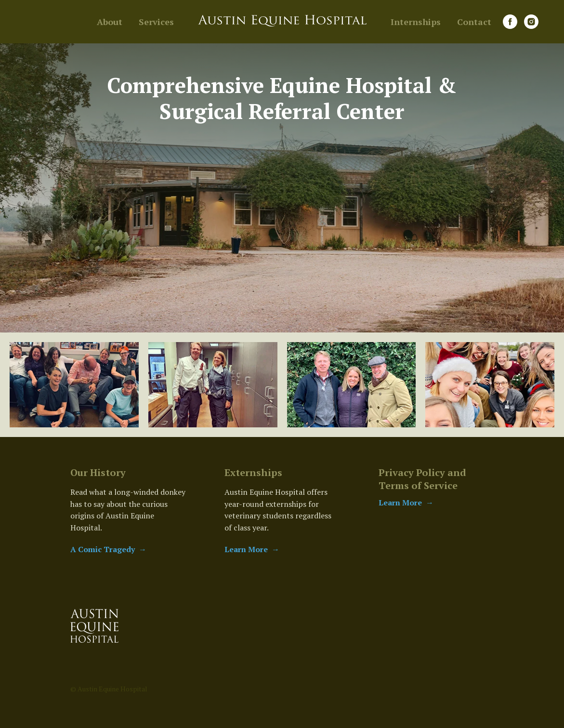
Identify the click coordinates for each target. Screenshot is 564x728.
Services (156, 22)
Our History (98, 472)
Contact (474, 22)
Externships (253, 472)
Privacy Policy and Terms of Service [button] (422, 479)
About (110, 22)
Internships (416, 22)
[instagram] (531, 22)
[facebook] (510, 22)
